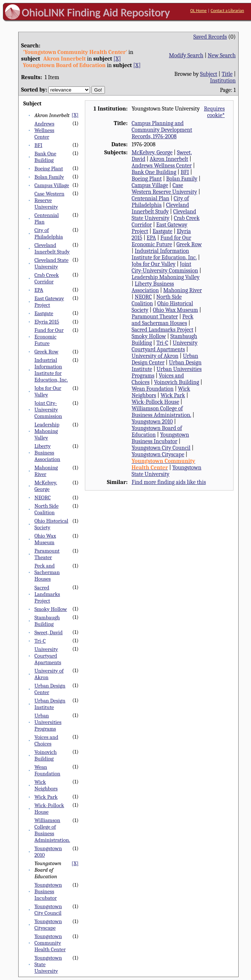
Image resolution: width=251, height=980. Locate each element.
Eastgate (44, 313)
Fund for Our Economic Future (49, 337)
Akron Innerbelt (169, 159)
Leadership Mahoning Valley (47, 431)
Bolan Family (49, 177)
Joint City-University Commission (48, 410)
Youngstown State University (166, 471)
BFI (38, 145)
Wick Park (46, 797)
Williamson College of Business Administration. (52, 830)
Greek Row (46, 352)
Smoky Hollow (50, 609)
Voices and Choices (46, 740)
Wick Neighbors (46, 785)
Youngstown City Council (48, 910)
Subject (209, 74)
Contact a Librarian (227, 11)
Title (227, 74)
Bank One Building (45, 157)
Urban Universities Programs (48, 722)
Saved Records (210, 37)
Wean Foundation (47, 770)
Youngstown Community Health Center (50, 943)
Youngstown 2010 (152, 422)
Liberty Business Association (47, 453)
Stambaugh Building (47, 621)
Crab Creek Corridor (46, 278)
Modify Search (186, 55)
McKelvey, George (46, 486)
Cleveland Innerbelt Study (52, 248)
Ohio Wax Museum (45, 539)
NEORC (42, 497)
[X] (117, 59)
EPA (39, 290)
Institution (223, 81)
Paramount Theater (47, 554)
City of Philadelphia (48, 233)
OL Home (198, 11)
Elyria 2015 (47, 322)
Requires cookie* (214, 112)
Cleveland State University (51, 263)
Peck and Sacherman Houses (47, 572)
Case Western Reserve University (49, 200)
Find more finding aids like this (169, 482)
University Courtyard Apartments (48, 656)
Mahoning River (46, 471)
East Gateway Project (49, 302)
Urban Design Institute (50, 704)
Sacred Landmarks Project (47, 594)
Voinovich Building (45, 755)
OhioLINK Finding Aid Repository (96, 12)
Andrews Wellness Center (44, 130)
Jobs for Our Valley (48, 391)
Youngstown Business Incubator (48, 891)
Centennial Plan (150, 198)
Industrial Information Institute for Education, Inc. (51, 370)
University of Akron (155, 356)
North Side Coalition (46, 509)
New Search (222, 55)
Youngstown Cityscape (48, 925)
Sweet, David (48, 632)
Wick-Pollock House (155, 402)
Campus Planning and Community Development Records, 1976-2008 (162, 130)
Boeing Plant (49, 169)
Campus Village (52, 185)
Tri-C (40, 641)
